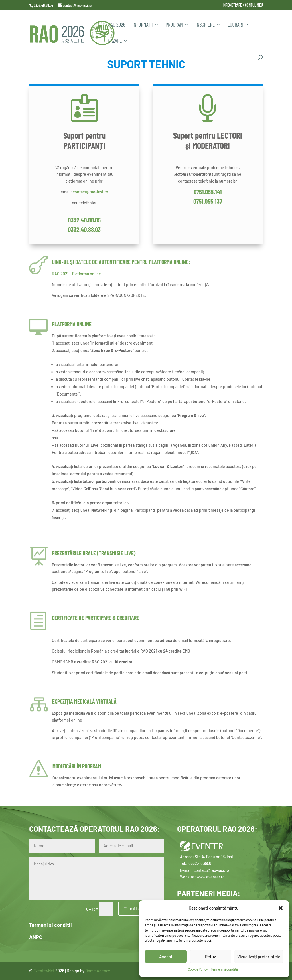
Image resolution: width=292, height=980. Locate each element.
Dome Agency (98, 971)
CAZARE (115, 41)
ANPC (36, 937)
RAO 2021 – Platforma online (76, 274)
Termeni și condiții (224, 969)
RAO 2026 (117, 25)
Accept (166, 957)
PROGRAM (174, 25)
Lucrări (235, 25)
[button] (281, 908)
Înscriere (205, 25)
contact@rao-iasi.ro (90, 192)
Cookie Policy (198, 969)
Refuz (210, 957)
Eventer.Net (44, 971)
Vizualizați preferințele (259, 957)
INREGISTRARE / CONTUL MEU (243, 5)
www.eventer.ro (211, 877)
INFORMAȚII (143, 25)
